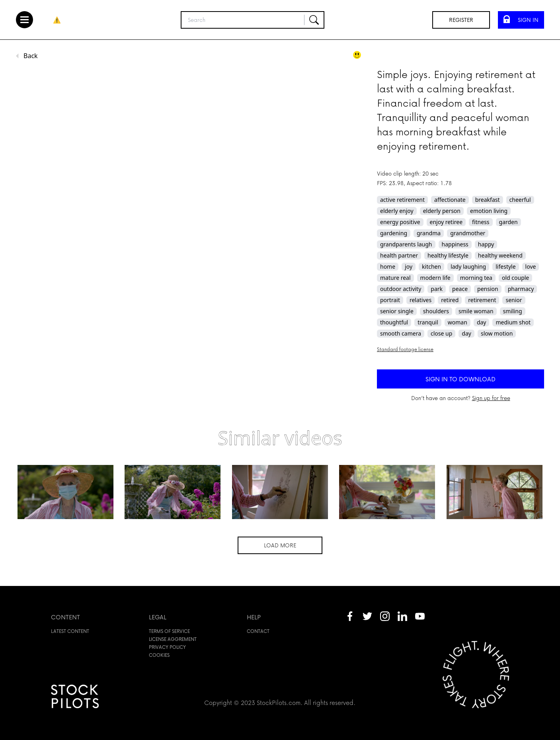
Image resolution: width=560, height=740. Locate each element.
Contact (258, 631)
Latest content (70, 631)
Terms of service (169, 631)
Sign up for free (491, 398)
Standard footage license (405, 349)
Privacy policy (167, 647)
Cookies (159, 655)
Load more (280, 545)
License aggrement (173, 639)
